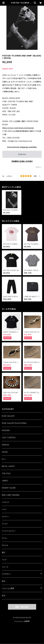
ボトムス (5, 545)
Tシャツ (5, 524)
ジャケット (6, 502)
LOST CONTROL (9, 438)
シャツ (4, 509)
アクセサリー (7, 574)
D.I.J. (4, 459)
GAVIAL (5, 452)
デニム (4, 538)
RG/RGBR (6, 430)
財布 (4, 581)
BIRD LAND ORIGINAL (11, 495)
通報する (39, 167)
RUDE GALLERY (8, 416)
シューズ (5, 567)
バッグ (4, 560)
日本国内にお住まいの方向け (22, 161)
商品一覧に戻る (22, 607)
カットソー (6, 517)
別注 (4, 596)
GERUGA (5, 445)
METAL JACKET (9, 466)
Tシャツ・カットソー (9, 531)
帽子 (4, 552)
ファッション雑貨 (8, 588)
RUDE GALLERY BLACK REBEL (14, 423)
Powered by (22, 621)
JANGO (5, 481)
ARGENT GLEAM (9, 488)
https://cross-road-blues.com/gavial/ (18, 128)
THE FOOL (6, 473)
